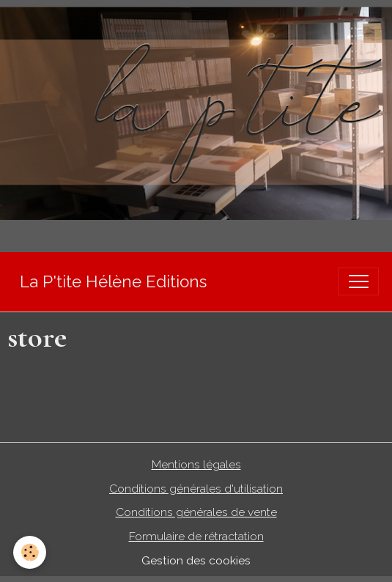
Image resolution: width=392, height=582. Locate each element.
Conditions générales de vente (196, 512)
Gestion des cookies (196, 560)
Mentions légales (196, 464)
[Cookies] (30, 552)
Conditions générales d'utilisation (196, 489)
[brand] (113, 282)
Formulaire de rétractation (196, 536)
